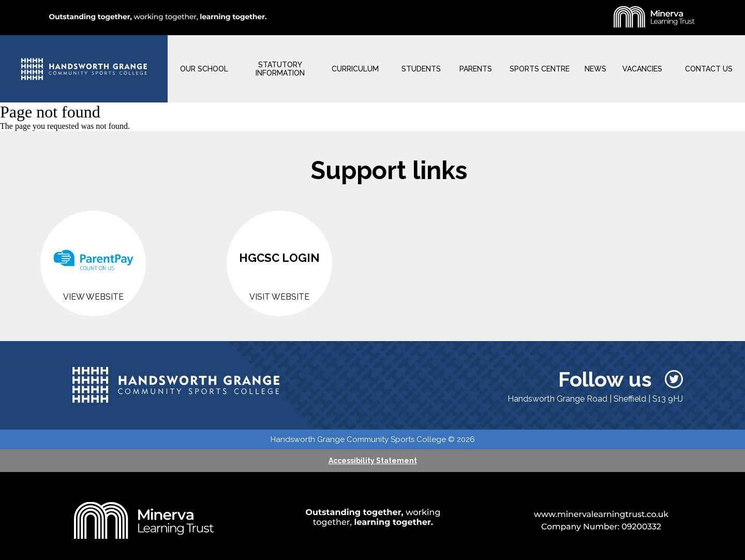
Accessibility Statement (373, 461)
